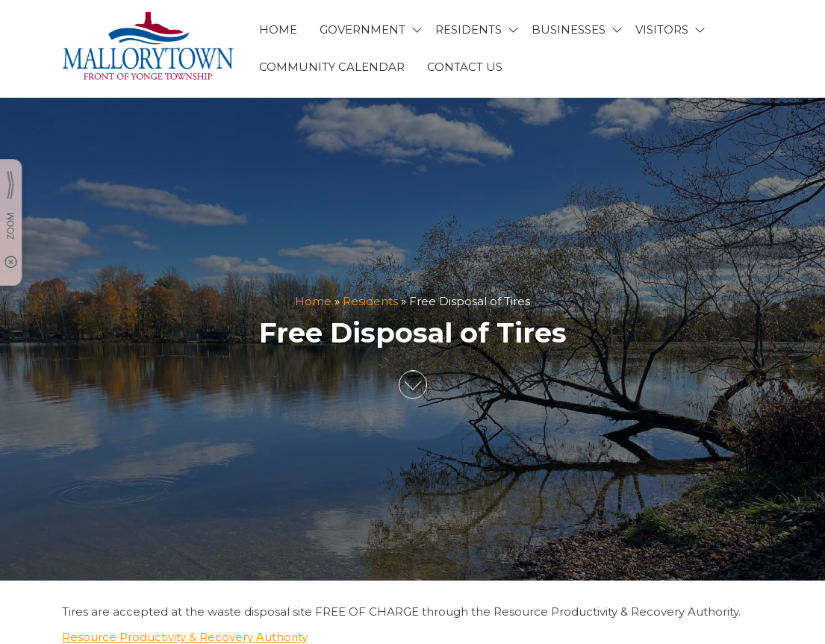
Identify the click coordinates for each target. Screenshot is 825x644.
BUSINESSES (569, 29)
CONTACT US (465, 67)
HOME (278, 29)
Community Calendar (332, 67)
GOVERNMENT (362, 29)
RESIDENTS (468, 29)
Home (313, 301)
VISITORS (662, 29)
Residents (370, 301)
